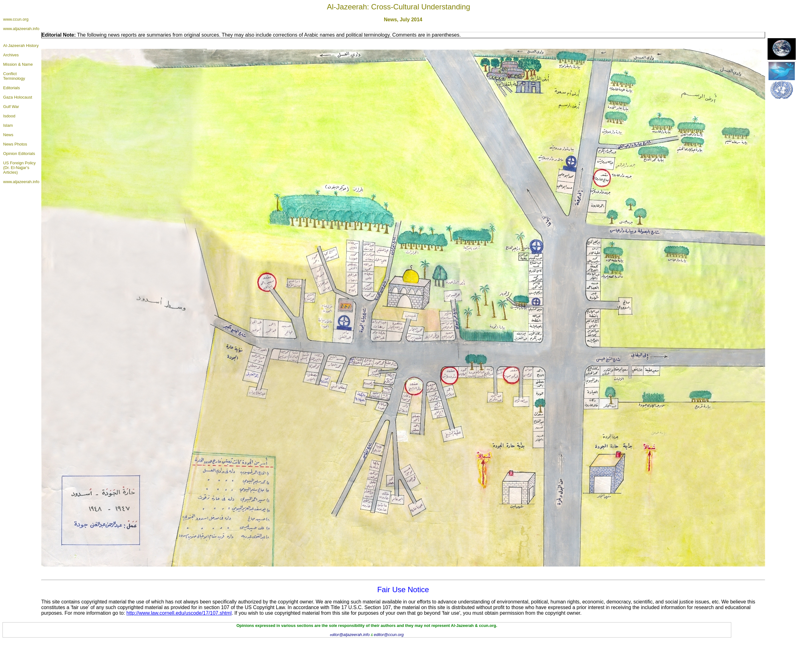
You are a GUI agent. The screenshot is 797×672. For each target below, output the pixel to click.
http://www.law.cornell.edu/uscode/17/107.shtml (179, 613)
